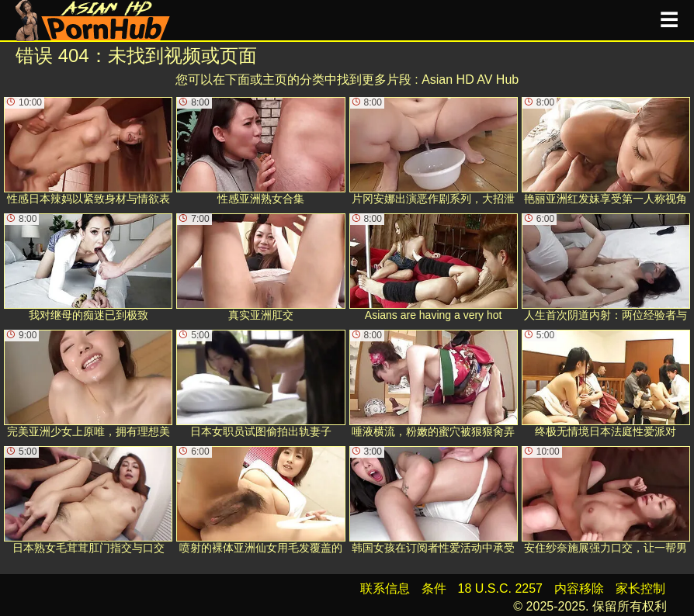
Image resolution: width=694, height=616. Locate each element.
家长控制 (640, 588)
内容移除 (579, 588)
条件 (434, 588)
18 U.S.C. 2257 (500, 588)
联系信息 (385, 588)
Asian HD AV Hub (470, 80)
